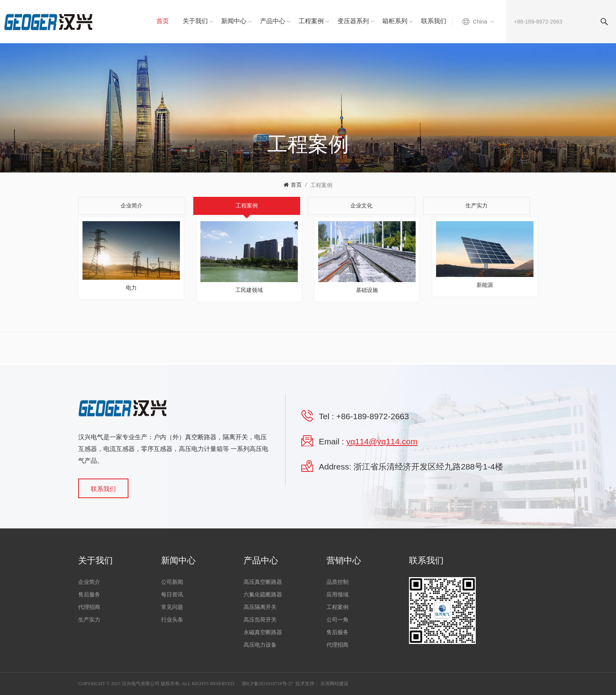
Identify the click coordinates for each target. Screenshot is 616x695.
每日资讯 (172, 595)
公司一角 (337, 620)
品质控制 (337, 582)
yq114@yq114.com (382, 441)
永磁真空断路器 (263, 632)
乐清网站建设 (334, 684)
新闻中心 (234, 21)
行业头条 (172, 620)
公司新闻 (172, 582)
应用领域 (337, 595)
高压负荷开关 (260, 620)
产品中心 (273, 21)
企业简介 (89, 582)
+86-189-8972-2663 (373, 416)
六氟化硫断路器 (263, 595)
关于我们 (195, 21)
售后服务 (89, 595)
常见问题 (172, 607)
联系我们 (434, 21)
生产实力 (89, 620)
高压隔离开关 (260, 607)
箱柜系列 (395, 21)
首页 (163, 21)
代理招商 (89, 607)
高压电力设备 (260, 645)
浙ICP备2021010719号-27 (267, 684)
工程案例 (311, 21)
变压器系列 (353, 21)
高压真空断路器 (263, 582)
